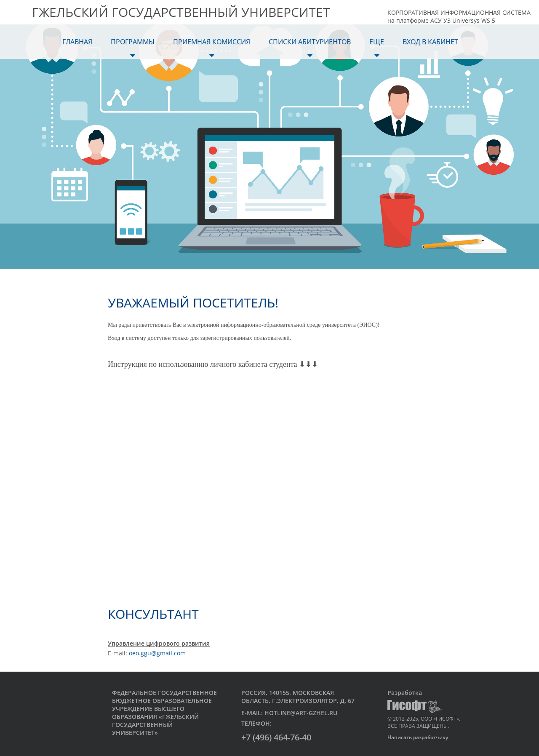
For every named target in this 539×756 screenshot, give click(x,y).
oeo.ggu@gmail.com (157, 653)
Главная (77, 42)
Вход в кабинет (430, 42)
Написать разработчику (418, 737)
